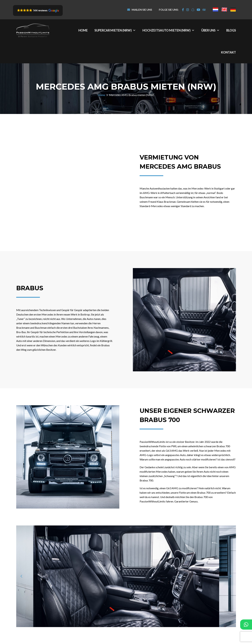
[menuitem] (215, 9)
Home (83, 30)
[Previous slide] (22, 576)
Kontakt (229, 52)
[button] (38, 10)
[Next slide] (231, 576)
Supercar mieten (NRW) (115, 30)
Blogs (231, 30)
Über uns (210, 30)
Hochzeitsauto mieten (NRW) (169, 30)
